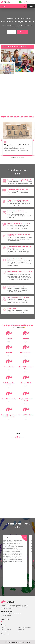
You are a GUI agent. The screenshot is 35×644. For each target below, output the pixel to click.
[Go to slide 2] (14, 158)
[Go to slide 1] (12, 158)
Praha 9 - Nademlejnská (24, 628)
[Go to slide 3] (16, 158)
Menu (4, 6)
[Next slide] (33, 140)
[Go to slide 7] (23, 158)
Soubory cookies (6, 634)
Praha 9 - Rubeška (6, 630)
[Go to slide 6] (21, 158)
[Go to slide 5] (19, 158)
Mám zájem (23, 32)
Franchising (4, 632)
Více (9, 342)
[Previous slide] (2, 140)
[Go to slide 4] (18, 158)
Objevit (12, 32)
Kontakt (31, 6)
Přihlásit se (21, 630)
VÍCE (9, 356)
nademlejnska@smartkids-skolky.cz (11, 614)
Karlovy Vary (5, 628)
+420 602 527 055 (6, 616)
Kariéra (19, 632)
